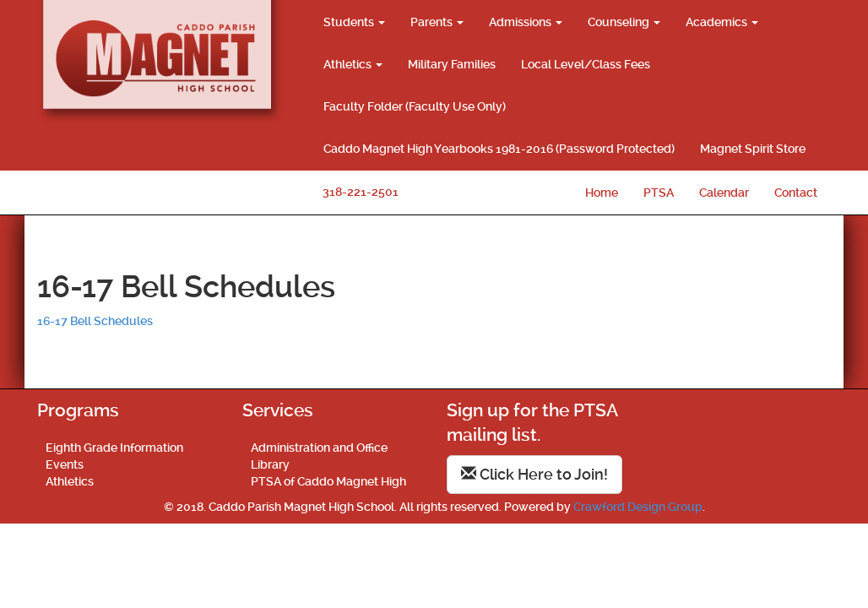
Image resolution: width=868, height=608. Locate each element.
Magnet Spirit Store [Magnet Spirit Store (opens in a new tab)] (753, 149)
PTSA (659, 193)
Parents (437, 22)
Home (602, 193)
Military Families (452, 64)
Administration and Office (319, 448)
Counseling (624, 22)
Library (270, 464)
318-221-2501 (361, 192)
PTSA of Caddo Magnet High (328, 481)
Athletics (353, 64)
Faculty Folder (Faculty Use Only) (415, 106)
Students (354, 22)
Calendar (724, 193)
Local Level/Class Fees (586, 64)
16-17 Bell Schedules (95, 321)
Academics (722, 22)
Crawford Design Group (638, 507)
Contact (796, 193)
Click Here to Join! (534, 474)
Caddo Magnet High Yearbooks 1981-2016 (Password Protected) (499, 149)
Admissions (526, 22)
